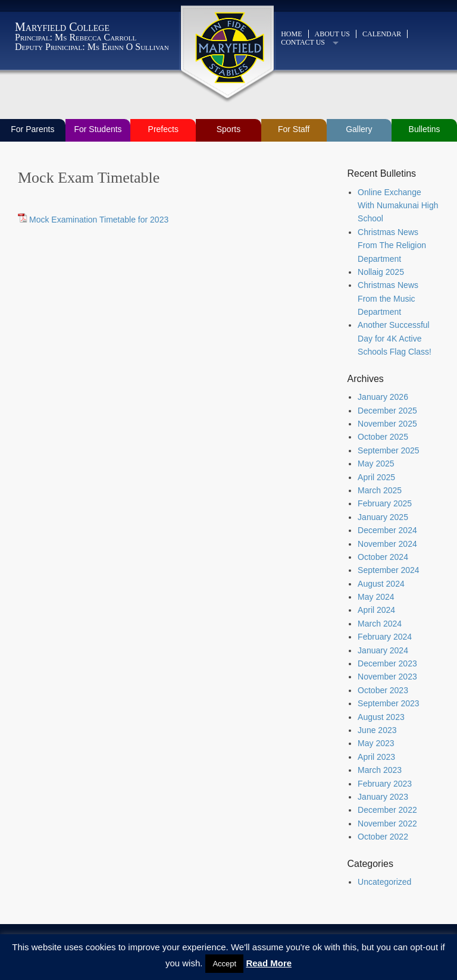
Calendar (382, 34)
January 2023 (383, 797)
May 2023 (376, 743)
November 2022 (387, 824)
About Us (332, 34)
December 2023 (387, 663)
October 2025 (383, 437)
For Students (98, 129)
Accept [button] (224, 964)
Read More (269, 963)
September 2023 (389, 703)
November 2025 (387, 424)
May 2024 (376, 597)
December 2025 (387, 411)
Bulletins (425, 129)
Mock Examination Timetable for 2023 (99, 220)
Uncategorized (384, 882)
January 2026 (383, 397)
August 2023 (381, 717)
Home (291, 34)
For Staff (294, 129)
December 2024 (387, 530)
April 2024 (376, 610)
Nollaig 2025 (381, 272)
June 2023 (377, 730)
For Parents (32, 129)
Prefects (163, 129)
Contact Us (303, 42)
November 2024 (387, 544)
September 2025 (389, 450)
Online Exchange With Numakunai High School (398, 206)
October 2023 (383, 690)
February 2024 (385, 637)
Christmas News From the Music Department (388, 298)
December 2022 (387, 810)
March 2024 (380, 624)
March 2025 (380, 490)
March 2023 (380, 770)
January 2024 (383, 650)
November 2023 (387, 677)
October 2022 (383, 837)
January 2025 (383, 517)
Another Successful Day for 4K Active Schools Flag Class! (395, 338)
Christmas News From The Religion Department (392, 245)
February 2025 (385, 503)
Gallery (359, 129)
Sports (228, 129)
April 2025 (376, 477)
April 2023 (376, 757)
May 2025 (376, 464)
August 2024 (381, 584)
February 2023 (385, 784)
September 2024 (389, 570)
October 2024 (383, 557)
